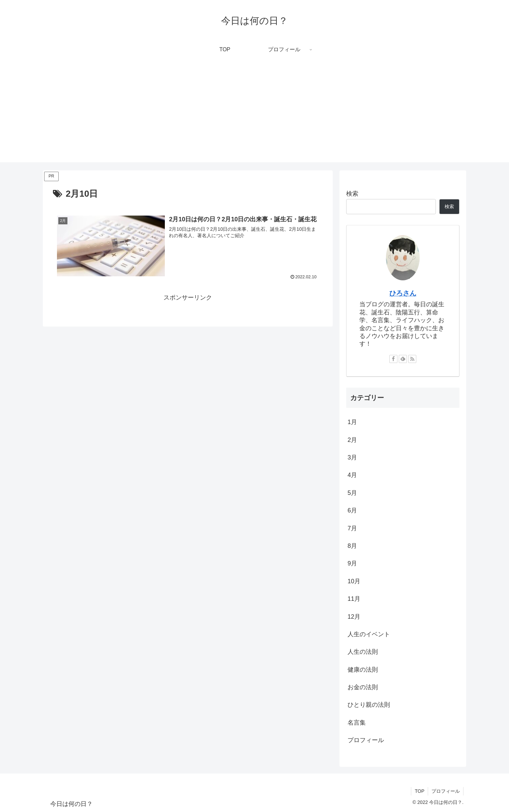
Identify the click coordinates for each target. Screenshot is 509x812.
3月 (352, 457)
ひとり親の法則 (369, 705)
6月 (352, 510)
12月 (354, 617)
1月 (352, 422)
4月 (352, 475)
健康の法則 (363, 670)
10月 (354, 581)
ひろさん (403, 293)
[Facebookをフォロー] (393, 359)
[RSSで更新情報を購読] (412, 359)
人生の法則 (363, 652)
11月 (354, 599)
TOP (420, 791)
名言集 (357, 723)
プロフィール (366, 740)
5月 (352, 493)
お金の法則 (363, 687)
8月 (352, 546)
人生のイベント (369, 634)
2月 (352, 440)
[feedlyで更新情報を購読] (403, 359)
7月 (352, 528)
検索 (352, 194)
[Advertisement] (254, 115)
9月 (352, 563)
